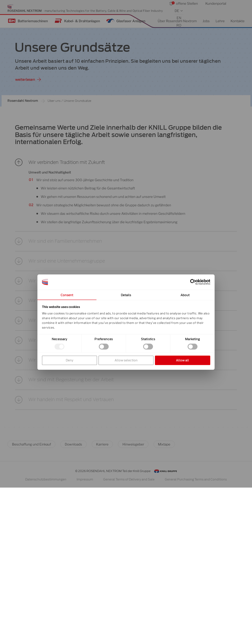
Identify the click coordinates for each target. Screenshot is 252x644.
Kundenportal (216, 3)
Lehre (220, 21)
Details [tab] (126, 295)
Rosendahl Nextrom (23, 101)
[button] (126, 168)
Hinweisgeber (133, 601)
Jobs (206, 21)
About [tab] (185, 295)
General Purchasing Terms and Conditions (196, 636)
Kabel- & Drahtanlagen (82, 21)
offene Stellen (187, 3)
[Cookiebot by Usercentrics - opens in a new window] (193, 282)
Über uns (54, 101)
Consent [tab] (67, 295)
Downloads (73, 601)
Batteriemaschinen (33, 21)
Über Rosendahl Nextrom (177, 21)
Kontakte (238, 21)
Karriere (102, 601)
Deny (69, 360)
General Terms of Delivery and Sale (129, 636)
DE (177, 11)
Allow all (183, 360)
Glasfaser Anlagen (131, 21)
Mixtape (164, 601)
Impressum (85, 636)
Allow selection (126, 360)
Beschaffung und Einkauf (31, 601)
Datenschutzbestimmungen (46, 636)
